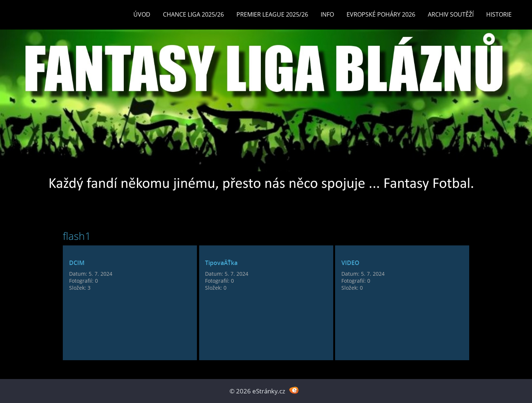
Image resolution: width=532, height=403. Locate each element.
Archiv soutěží (451, 14)
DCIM (77, 263)
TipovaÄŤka (221, 263)
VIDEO (350, 263)
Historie (499, 14)
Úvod (142, 14)
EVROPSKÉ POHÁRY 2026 (381, 14)
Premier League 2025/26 (272, 14)
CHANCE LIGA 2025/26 (193, 14)
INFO (327, 14)
